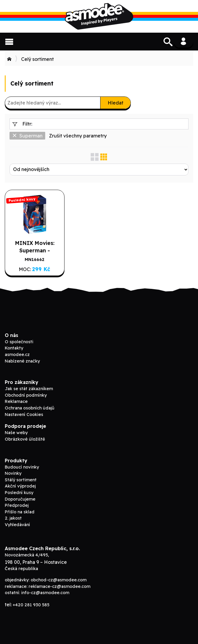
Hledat (115, 103)
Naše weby (16, 433)
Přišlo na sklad (20, 512)
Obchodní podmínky (26, 395)
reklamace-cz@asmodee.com (59, 586)
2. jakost (13, 518)
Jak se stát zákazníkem (29, 389)
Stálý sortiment (21, 480)
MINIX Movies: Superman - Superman (35, 250)
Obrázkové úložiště (25, 439)
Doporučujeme (20, 499)
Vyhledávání (17, 525)
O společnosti (19, 342)
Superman (27, 136)
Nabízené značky (22, 361)
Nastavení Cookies (24, 414)
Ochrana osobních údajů (30, 408)
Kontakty (14, 348)
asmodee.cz (17, 355)
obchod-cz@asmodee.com (59, 580)
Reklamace (16, 401)
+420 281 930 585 (31, 605)
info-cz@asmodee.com (45, 593)
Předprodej (17, 505)
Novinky (13, 473)
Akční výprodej (20, 486)
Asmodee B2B (99, 16)
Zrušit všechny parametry (78, 136)
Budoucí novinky (22, 467)
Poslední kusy (19, 493)
